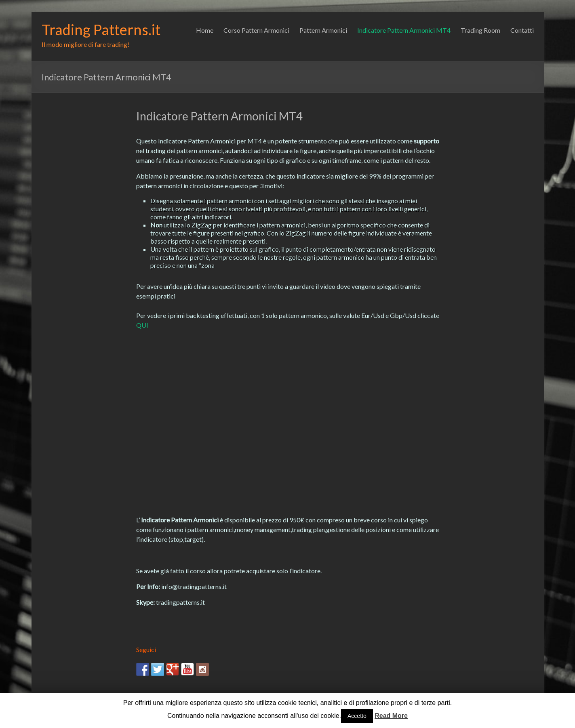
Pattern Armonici (323, 30)
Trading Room (480, 30)
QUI (142, 325)
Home (205, 30)
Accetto (357, 716)
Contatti (522, 30)
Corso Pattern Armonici (256, 30)
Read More (391, 716)
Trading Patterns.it (101, 29)
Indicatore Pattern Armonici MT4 (404, 30)
